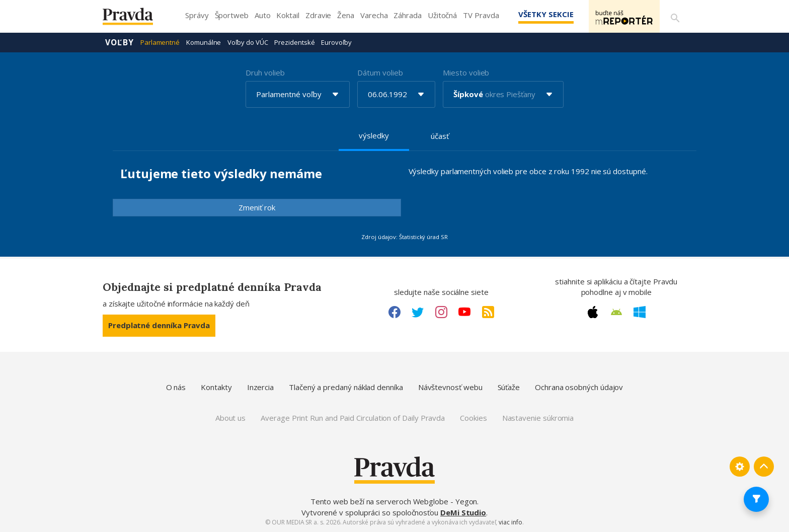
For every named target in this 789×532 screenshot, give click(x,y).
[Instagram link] (441, 312)
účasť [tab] (440, 136)
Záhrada (407, 15)
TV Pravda (481, 15)
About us (230, 418)
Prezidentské (294, 42)
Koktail (288, 15)
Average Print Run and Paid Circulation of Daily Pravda (353, 418)
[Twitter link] (418, 312)
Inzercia (260, 387)
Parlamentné (160, 42)
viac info (510, 522)
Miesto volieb (466, 72)
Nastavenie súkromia (538, 418)
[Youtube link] (464, 312)
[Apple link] (593, 312)
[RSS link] (488, 312)
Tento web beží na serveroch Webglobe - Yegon (394, 501)
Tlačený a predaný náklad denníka (346, 387)
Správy (197, 15)
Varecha (374, 15)
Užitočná (442, 15)
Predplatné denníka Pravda (159, 325)
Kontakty (216, 387)
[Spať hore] (764, 467)
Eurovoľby (336, 42)
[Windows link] (640, 312)
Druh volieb (265, 72)
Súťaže (509, 387)
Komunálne (204, 42)
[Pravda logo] (135, 19)
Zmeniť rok (257, 207)
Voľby (120, 42)
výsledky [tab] (374, 135)
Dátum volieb (380, 72)
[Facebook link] (395, 312)
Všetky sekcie (540, 14)
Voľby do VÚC (248, 42)
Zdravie (318, 15)
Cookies (473, 418)
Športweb (232, 15)
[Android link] (616, 312)
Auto (263, 15)
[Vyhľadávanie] (674, 17)
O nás (176, 387)
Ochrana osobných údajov (579, 387)
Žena (346, 15)
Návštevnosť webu (450, 387)
